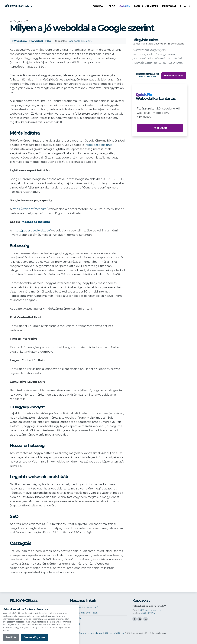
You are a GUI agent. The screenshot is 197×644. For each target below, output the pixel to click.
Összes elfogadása (35, 637)
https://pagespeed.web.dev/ (32, 230)
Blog (112, 6)
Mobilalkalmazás (146, 6)
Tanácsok (36, 41)
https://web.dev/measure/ (30, 209)
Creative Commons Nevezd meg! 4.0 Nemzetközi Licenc (97, 633)
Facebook (74, 41)
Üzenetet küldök (174, 76)
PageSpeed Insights (99, 145)
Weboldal (19, 41)
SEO (48, 41)
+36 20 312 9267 (148, 613)
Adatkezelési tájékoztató (85, 607)
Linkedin (86, 41)
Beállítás (11, 637)
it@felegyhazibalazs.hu (150, 610)
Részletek (160, 128)
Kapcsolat (169, 6)
